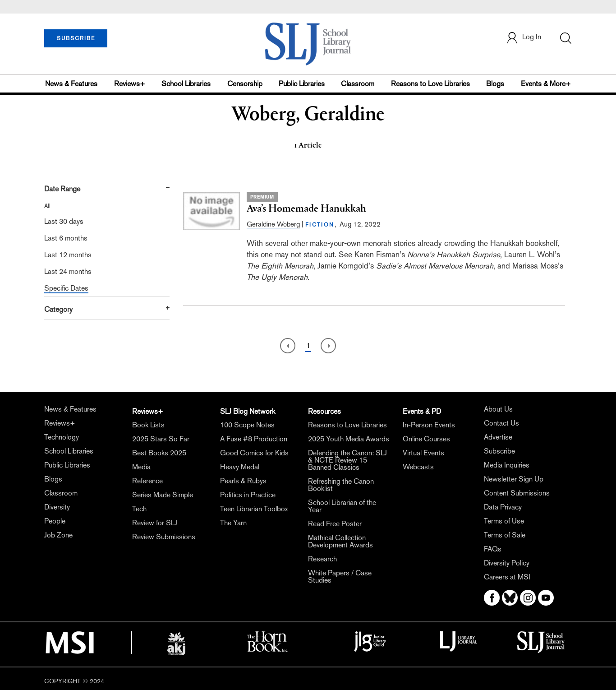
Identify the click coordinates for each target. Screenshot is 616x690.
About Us (498, 409)
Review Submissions (164, 537)
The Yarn (233, 523)
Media (141, 467)
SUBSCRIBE (76, 38)
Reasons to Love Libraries (430, 84)
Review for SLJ (155, 523)
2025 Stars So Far (161, 439)
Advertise (498, 437)
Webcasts (418, 467)
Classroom (358, 84)
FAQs (493, 549)
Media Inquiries (507, 465)
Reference (147, 481)
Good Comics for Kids (254, 453)
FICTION (320, 225)
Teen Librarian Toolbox (254, 509)
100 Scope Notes (247, 425)
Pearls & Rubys (243, 481)
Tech (139, 509)
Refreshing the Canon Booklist (341, 485)
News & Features (71, 84)
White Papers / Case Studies (340, 577)
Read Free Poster (335, 524)
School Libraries (186, 84)
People (55, 521)
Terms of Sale (505, 535)
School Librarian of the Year (342, 506)
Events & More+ (546, 84)
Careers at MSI (507, 577)
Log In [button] (524, 38)
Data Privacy (503, 507)
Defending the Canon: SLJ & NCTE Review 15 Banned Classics (347, 460)
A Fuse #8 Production (254, 439)
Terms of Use (504, 521)
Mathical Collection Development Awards (340, 541)
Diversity (57, 507)
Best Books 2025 (159, 453)
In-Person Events (429, 425)
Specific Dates (66, 288)
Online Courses (426, 439)
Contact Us (501, 423)
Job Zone (58, 535)
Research (322, 559)
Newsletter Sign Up (514, 479)
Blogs (495, 84)
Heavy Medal (240, 467)
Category (58, 309)
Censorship (245, 84)
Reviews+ (130, 84)
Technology (62, 437)
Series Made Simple (163, 495)
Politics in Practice (248, 495)
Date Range (62, 189)
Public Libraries (302, 84)
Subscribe (499, 451)
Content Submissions (517, 493)
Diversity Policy (507, 563)
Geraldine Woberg (273, 224)
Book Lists (148, 425)
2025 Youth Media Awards (349, 439)
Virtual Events (423, 453)
